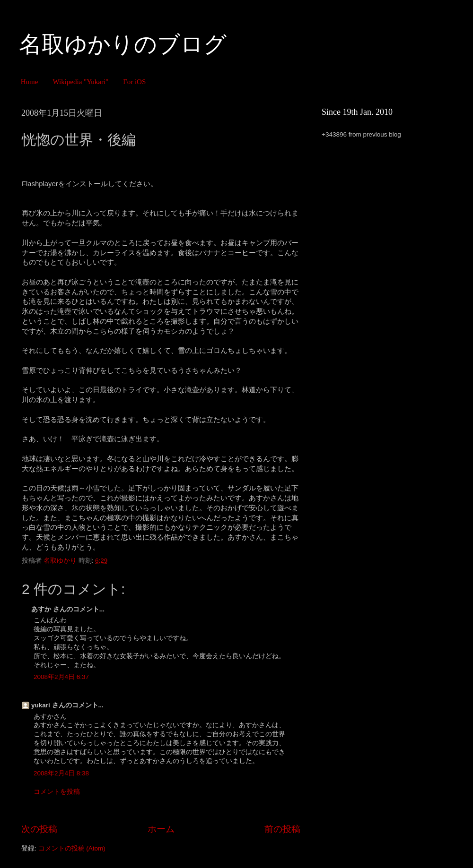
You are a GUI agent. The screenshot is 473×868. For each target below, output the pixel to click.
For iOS (134, 82)
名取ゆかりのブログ (123, 44)
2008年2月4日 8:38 (61, 773)
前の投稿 (282, 829)
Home (30, 82)
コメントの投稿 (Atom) (72, 848)
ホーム (161, 829)
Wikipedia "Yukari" (80, 82)
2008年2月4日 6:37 (61, 677)
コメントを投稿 (57, 792)
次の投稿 (39, 829)
